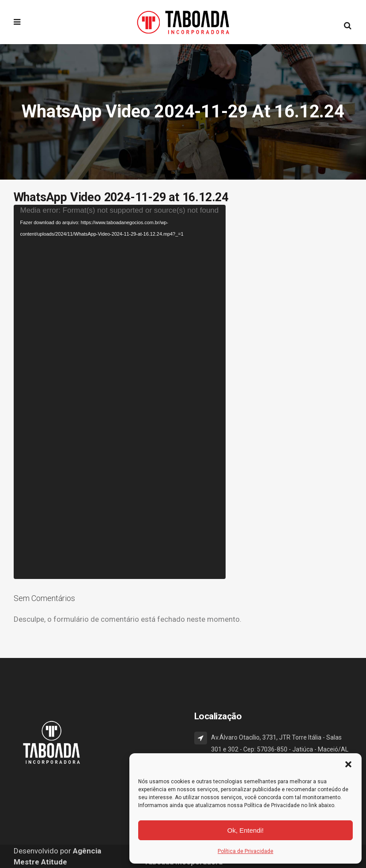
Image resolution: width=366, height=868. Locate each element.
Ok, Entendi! (246, 830)
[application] (120, 392)
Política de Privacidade (245, 851)
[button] (348, 764)
